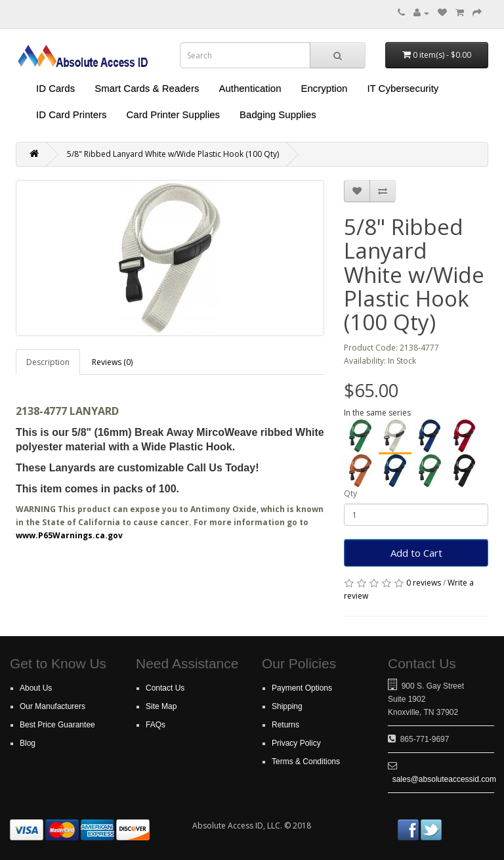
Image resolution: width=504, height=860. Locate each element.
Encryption (325, 88)
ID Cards (55, 88)
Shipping (287, 706)
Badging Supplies (278, 115)
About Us (36, 688)
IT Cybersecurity (403, 88)
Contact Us (165, 688)
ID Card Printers (72, 115)
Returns (285, 725)
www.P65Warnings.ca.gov (69, 535)
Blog (28, 743)
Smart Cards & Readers (147, 88)
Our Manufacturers (52, 706)
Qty (350, 493)
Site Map (161, 706)
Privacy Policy (296, 743)
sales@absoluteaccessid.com (444, 779)
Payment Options (302, 688)
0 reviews (424, 583)
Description (48, 362)
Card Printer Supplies (174, 115)
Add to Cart (416, 553)
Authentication (250, 88)
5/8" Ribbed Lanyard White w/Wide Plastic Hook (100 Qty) (173, 154)
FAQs (156, 725)
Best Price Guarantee (57, 725)
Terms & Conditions (306, 762)
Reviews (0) (112, 362)
